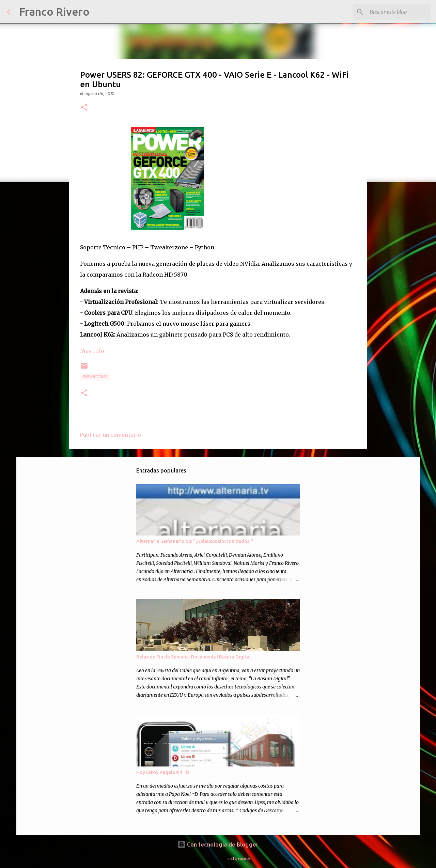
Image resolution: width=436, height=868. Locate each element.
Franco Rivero (54, 12)
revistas (95, 377)
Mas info (92, 351)
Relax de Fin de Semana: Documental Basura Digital (193, 657)
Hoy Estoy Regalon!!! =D (163, 772)
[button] (84, 108)
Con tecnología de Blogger (218, 844)
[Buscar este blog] (395, 12)
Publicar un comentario (111, 435)
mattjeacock (239, 858)
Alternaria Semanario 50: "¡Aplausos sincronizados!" (195, 541)
